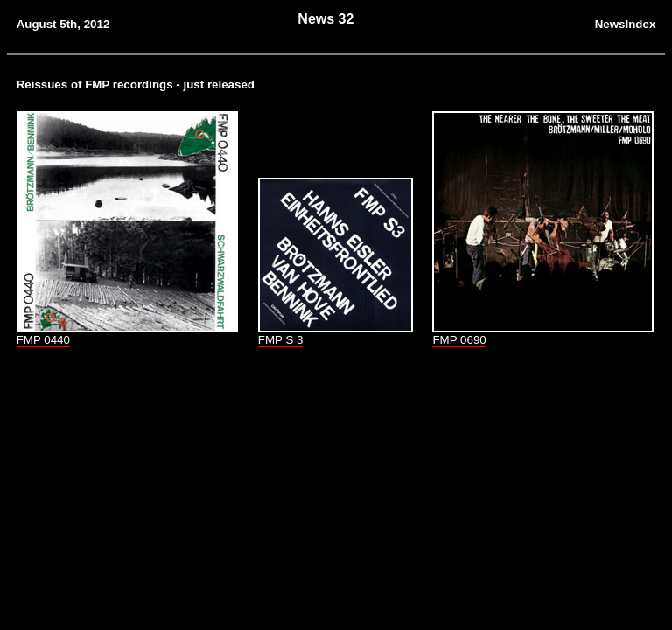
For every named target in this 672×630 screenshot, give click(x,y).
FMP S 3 (281, 340)
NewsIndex (626, 24)
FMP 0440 (43, 340)
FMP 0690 (459, 340)
